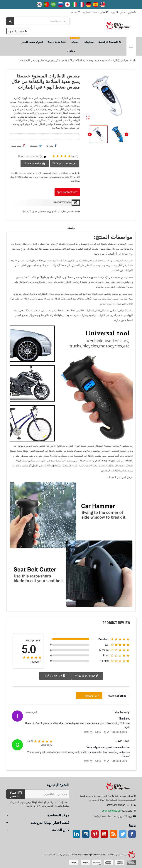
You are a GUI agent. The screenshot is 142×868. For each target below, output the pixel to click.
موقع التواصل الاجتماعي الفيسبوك (132, 834)
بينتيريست (18, 146)
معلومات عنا (101, 12)
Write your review (64, 164)
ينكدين (77, 834)
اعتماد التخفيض (16, 794)
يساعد (76, 12)
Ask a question (35, 164)
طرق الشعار (128, 12)
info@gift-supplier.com (104, 816)
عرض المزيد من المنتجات (120, 477)
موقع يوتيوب (104, 834)
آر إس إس (114, 834)
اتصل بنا (87, 12)
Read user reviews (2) (34, 156)
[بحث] (38, 21)
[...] (90, 800)
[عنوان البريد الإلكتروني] (47, 794)
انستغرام (86, 834)
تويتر (123, 834)
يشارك (51, 146)
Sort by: (122, 696)
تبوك (114, 12)
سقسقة (36, 146)
